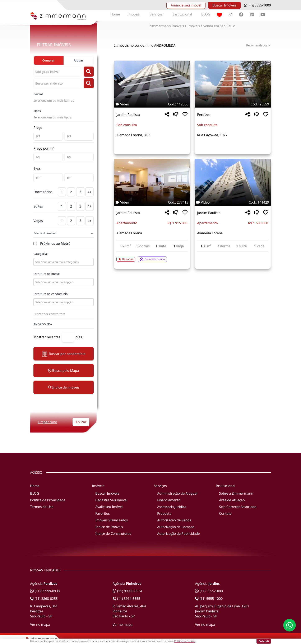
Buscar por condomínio (63, 354)
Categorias (41, 254)
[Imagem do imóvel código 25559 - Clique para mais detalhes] (233, 84)
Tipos (37, 111)
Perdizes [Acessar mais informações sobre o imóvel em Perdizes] (204, 115)
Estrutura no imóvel (47, 274)
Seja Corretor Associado (238, 507)
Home (115, 14)
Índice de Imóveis (109, 527)
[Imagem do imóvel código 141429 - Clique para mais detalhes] (233, 182)
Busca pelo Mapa (63, 371)
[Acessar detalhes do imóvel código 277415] (152, 257)
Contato (225, 513)
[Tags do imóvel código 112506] (152, 104)
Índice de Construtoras (113, 534)
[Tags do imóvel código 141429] (233, 202)
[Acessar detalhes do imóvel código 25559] (233, 145)
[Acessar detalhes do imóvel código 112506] (152, 145)
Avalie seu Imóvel (109, 507)
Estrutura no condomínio (51, 294)
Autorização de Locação (176, 527)
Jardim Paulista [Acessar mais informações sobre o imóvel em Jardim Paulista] (128, 115)
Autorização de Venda (174, 520)
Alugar (78, 60)
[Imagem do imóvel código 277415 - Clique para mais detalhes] (152, 182)
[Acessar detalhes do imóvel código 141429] (233, 254)
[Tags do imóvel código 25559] (233, 104)
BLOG (206, 14)
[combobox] (63, 262)
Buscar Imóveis (224, 5)
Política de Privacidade (48, 500)
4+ (89, 192)
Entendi (264, 641)
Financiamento (169, 500)
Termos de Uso (42, 507)
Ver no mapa (40, 625)
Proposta (164, 513)
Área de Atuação (232, 500)
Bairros (38, 94)
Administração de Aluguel (177, 493)
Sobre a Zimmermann (236, 493)
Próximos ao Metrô (55, 244)
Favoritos (103, 513)
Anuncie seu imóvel (186, 5)
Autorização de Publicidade (178, 534)
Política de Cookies (185, 641)
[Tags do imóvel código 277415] (152, 202)
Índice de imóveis (64, 387)
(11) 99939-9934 (128, 591)
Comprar (49, 60)
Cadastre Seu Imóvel (111, 500)
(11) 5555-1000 (209, 591)
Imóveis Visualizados (112, 520)
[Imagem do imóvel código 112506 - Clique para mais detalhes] (152, 84)
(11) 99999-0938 (45, 591)
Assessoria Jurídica (172, 507)
